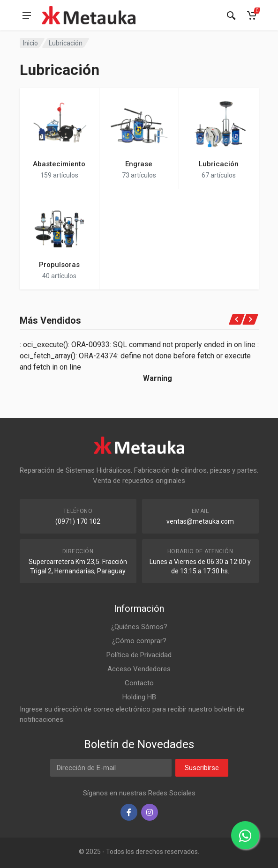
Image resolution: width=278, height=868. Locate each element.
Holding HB (139, 697)
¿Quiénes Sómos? (139, 627)
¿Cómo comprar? (139, 641)
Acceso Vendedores (139, 669)
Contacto (139, 683)
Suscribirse (202, 768)
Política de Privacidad (139, 655)
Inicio (30, 43)
